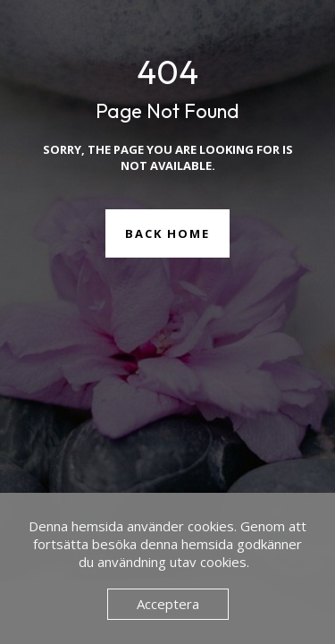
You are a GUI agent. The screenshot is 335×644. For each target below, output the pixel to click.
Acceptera (168, 604)
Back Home (168, 233)
